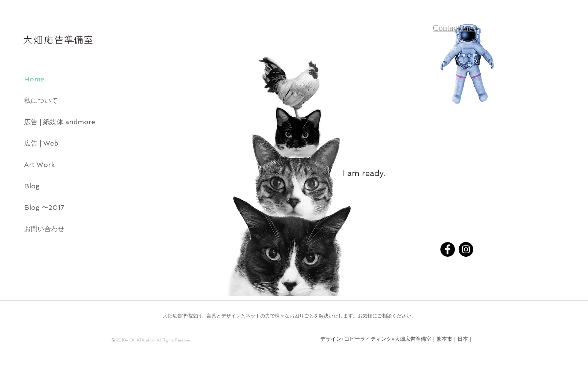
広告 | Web (41, 143)
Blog (32, 186)
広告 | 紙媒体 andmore (55, 122)
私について (41, 100)
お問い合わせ (44, 229)
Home (34, 79)
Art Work (39, 165)
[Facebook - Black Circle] (448, 249)
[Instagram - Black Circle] (466, 249)
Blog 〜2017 (44, 207)
